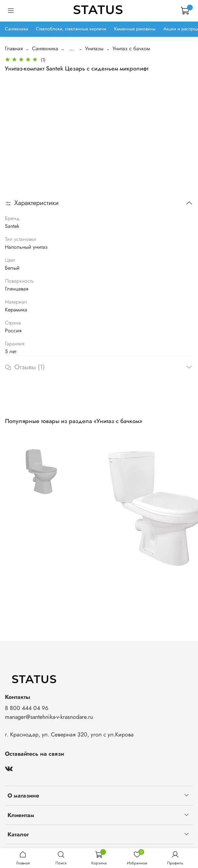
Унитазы (94, 48)
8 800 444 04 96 (27, 708)
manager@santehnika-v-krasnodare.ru (49, 717)
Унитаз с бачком (131, 48)
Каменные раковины (135, 29)
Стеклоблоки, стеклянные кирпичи (71, 29)
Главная (14, 48)
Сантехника (16, 29)
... (72, 49)
